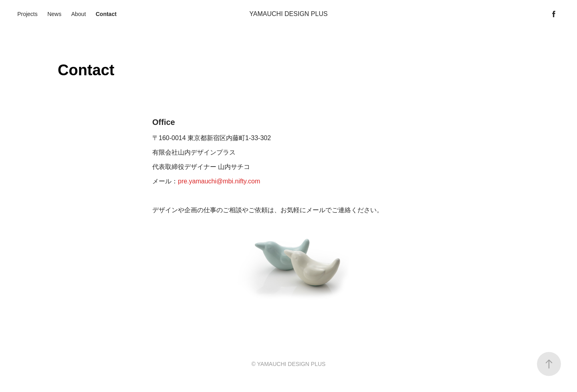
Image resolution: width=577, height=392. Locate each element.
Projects (27, 14)
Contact (106, 14)
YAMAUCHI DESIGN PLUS (288, 14)
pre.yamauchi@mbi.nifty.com (219, 181)
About (79, 14)
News (54, 14)
